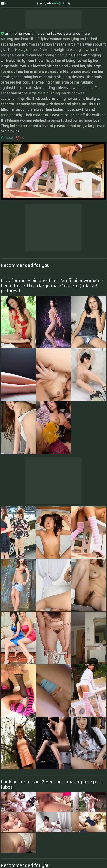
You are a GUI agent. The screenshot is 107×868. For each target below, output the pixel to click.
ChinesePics (54, 4)
